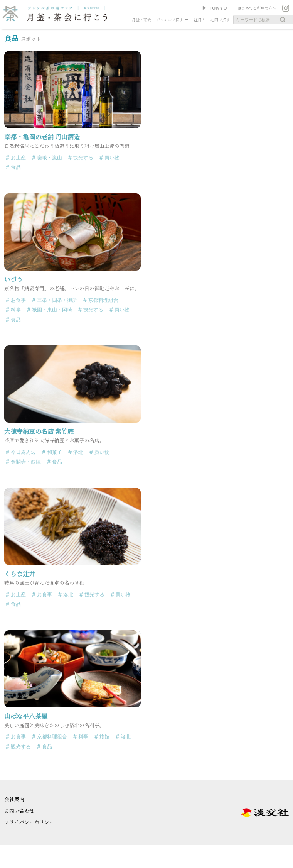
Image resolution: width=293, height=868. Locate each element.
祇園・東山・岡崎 (52, 310)
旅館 (104, 737)
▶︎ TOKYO (215, 8)
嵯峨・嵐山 (50, 158)
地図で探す (220, 19)
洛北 (78, 452)
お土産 (18, 158)
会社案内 (14, 799)
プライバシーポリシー (29, 822)
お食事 (18, 300)
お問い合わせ (19, 811)
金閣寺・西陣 (26, 462)
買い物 (112, 158)
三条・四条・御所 (57, 300)
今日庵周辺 (23, 452)
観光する (83, 158)
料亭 (16, 310)
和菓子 (55, 452)
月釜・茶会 (141, 19)
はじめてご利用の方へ (257, 8)
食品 (16, 167)
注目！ (200, 19)
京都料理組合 (103, 300)
